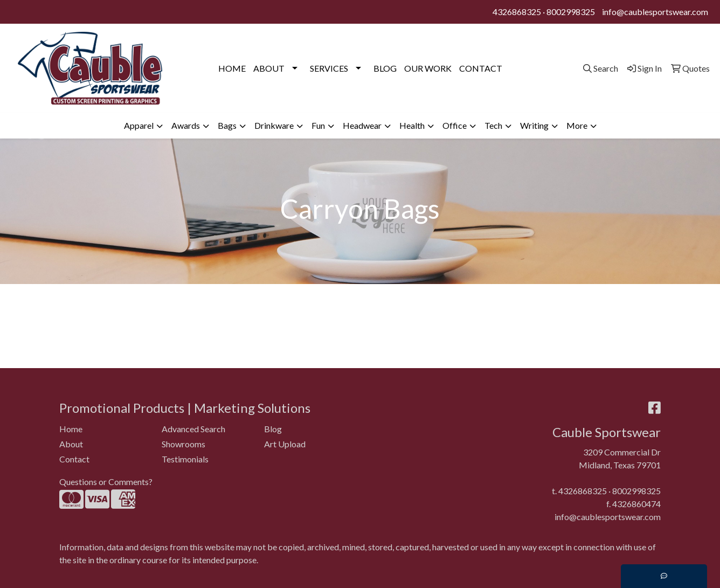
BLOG (385, 68)
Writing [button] (534, 125)
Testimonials (185, 459)
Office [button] (455, 125)
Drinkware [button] (274, 125)
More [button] (577, 125)
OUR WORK (428, 68)
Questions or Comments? (106, 482)
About (71, 444)
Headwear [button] (362, 125)
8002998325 (571, 12)
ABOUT (269, 68)
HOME (232, 68)
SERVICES (329, 68)
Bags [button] (227, 125)
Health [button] (412, 125)
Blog (273, 429)
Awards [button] (186, 125)
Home (71, 429)
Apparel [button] (139, 125)
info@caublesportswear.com (655, 12)
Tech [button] (493, 125)
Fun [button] (318, 125)
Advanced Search (193, 429)
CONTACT (481, 68)
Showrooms (184, 444)
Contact (74, 459)
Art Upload (285, 444)
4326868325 (517, 12)
